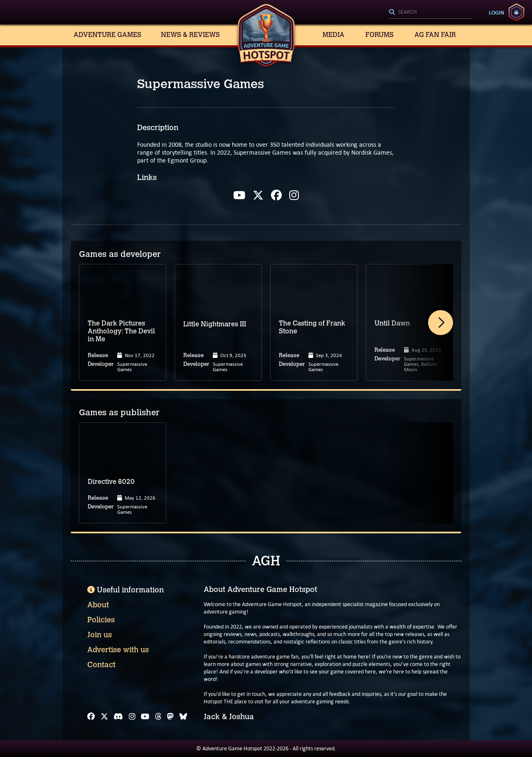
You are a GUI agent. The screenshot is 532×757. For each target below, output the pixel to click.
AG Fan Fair (435, 35)
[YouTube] (145, 717)
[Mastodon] (170, 717)
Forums (379, 35)
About (98, 605)
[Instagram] (132, 717)
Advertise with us (118, 650)
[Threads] (158, 717)
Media (334, 35)
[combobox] (431, 12)
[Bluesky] (183, 717)
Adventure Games (107, 35)
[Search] (431, 12)
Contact (101, 665)
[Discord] (118, 717)
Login (496, 12)
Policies (101, 620)
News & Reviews (190, 35)
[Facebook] (91, 717)
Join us (100, 635)
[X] (104, 717)
